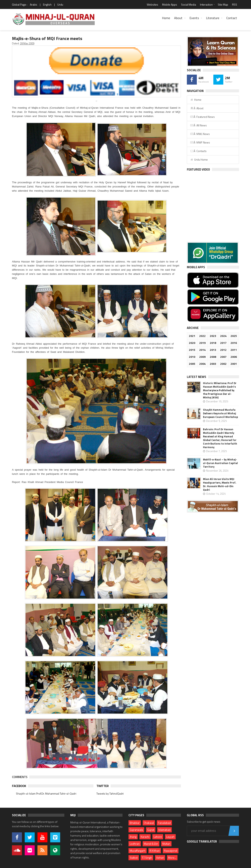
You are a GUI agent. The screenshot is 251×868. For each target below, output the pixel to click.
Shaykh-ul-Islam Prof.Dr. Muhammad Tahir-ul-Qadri (46, 793)
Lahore (158, 837)
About (178, 18)
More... (172, 858)
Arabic (34, 4)
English (47, 4)
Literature (213, 18)
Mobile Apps (170, 4)
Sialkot (134, 858)
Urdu (60, 4)
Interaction (206, 4)
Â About (197, 108)
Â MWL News (200, 134)
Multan (166, 844)
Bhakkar (135, 823)
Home (166, 18)
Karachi (145, 837)
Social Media (189, 4)
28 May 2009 (27, 43)
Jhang (133, 837)
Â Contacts (198, 151)
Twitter (102, 786)
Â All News (198, 125)
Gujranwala (136, 830)
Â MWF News (200, 142)
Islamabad (164, 830)
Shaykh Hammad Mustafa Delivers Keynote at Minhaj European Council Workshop (220, 413)
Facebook (19, 786)
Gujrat (151, 830)
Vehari (160, 858)
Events (194, 18)
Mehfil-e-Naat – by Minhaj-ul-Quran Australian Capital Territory (220, 463)
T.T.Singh (147, 858)
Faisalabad (164, 823)
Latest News (197, 377)
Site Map (223, 4)
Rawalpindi (171, 851)
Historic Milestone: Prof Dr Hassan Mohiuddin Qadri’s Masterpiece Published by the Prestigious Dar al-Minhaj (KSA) (220, 390)
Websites (152, 4)
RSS (235, 4)
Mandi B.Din (151, 844)
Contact (232, 18)
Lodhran (135, 844)
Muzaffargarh (138, 851)
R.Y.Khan (155, 851)
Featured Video (198, 169)
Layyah (170, 837)
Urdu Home (199, 159)
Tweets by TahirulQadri (110, 793)
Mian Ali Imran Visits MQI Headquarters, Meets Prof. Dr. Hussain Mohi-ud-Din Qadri (220, 484)
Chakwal (149, 823)
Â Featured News (202, 117)
